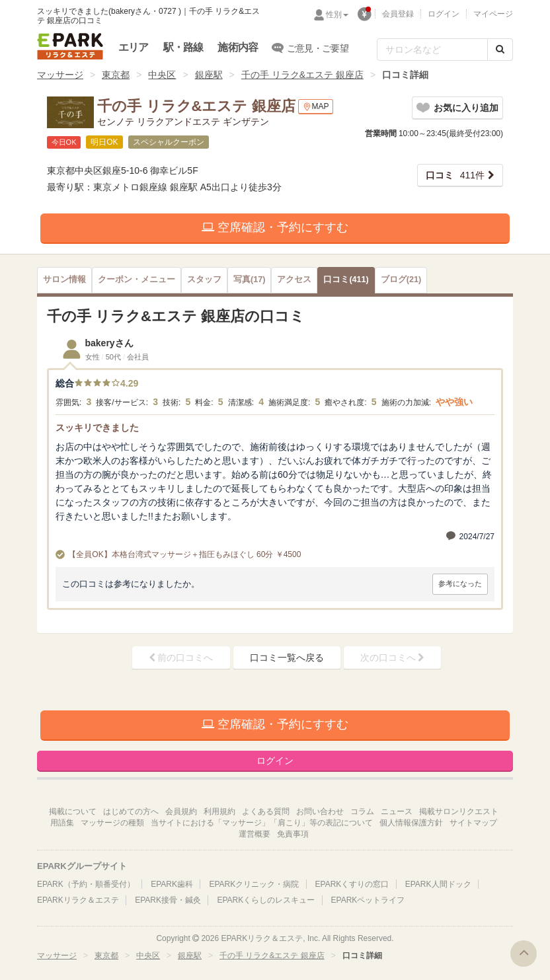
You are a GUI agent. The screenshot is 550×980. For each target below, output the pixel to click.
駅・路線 (183, 47)
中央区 (162, 75)
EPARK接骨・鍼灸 (168, 900)
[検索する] (500, 50)
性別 (337, 15)
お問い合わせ (320, 811)
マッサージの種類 (112, 823)
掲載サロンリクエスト (459, 811)
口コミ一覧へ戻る (287, 658)
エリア (134, 47)
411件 (455, 175)
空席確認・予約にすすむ (275, 227)
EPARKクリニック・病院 (254, 884)
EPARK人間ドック (438, 884)
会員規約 (181, 811)
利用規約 (219, 811)
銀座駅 (209, 75)
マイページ (493, 14)
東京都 (116, 75)
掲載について (73, 811)
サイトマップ (473, 823)
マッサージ (60, 75)
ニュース (397, 811)
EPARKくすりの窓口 (352, 884)
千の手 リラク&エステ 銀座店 (302, 75)
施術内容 (238, 47)
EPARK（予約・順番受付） (86, 884)
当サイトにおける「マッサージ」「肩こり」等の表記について (262, 823)
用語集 (62, 823)
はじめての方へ (131, 811)
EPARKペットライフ (368, 900)
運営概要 (255, 834)
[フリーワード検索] (432, 50)
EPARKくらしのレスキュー (266, 900)
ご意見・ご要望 (310, 48)
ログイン (444, 14)
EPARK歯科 (172, 884)
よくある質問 (266, 811)
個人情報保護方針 (411, 823)
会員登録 (398, 14)
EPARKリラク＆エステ (70, 46)
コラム (362, 811)
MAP (316, 107)
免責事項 (293, 834)
